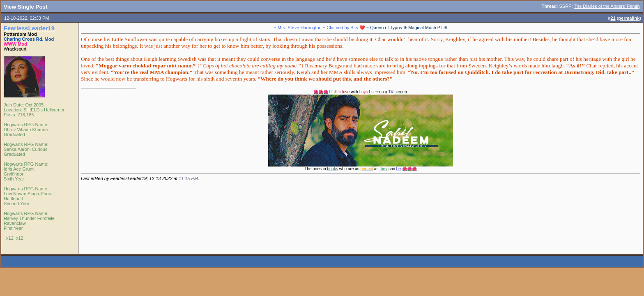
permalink (629, 18)
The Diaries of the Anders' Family (607, 6)
